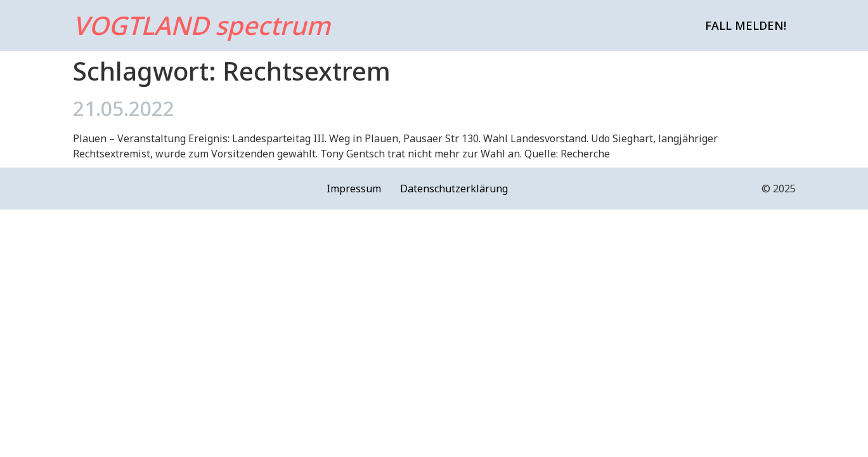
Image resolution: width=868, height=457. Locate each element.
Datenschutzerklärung (454, 189)
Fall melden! (746, 25)
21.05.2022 (124, 108)
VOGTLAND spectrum (202, 25)
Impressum (354, 189)
